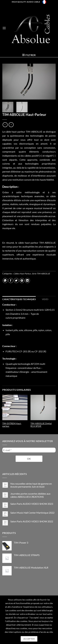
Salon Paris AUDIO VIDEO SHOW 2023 (32, 504)
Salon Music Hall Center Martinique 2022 (32, 513)
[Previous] (2, 414)
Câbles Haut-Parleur (22, 274)
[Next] (56, 414)
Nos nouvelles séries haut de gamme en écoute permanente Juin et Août (31, 485)
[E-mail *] (29, 450)
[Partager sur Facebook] (11, 281)
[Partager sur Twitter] (16, 281)
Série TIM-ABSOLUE (41, 274)
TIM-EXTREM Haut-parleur (12, 425)
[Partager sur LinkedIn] (27, 281)
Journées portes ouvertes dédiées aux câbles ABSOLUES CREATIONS (30, 495)
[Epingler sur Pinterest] (22, 281)
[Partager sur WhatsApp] (5, 281)
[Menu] (4, 28)
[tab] (19, 299)
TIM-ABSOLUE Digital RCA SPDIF (41, 425)
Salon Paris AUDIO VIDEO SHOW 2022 (32, 521)
